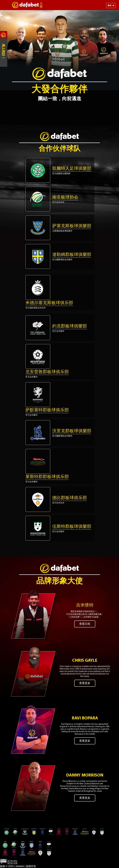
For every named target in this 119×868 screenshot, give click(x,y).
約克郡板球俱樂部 (70, 326)
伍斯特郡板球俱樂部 (72, 527)
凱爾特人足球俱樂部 (72, 169)
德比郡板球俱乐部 (70, 498)
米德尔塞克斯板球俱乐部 (49, 303)
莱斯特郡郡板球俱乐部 (47, 477)
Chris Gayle (85, 661)
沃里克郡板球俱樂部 (72, 431)
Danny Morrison (85, 775)
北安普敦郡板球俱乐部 (47, 372)
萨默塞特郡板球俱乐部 (47, 410)
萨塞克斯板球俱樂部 (72, 226)
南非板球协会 (65, 197)
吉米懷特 (85, 605)
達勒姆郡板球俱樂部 (72, 255)
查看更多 (85, 683)
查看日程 (85, 624)
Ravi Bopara (85, 718)
